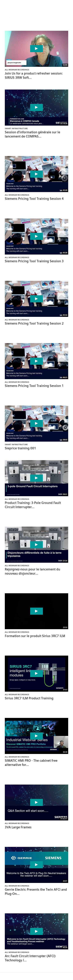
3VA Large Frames (18, 827)
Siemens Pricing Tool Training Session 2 (34, 323)
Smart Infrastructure (16, 128)
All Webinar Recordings (17, 70)
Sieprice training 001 (20, 448)
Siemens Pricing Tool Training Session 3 (34, 261)
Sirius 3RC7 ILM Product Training (29, 698)
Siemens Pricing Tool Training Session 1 (34, 386)
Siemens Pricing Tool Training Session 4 (34, 199)
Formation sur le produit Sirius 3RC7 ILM (35, 636)
